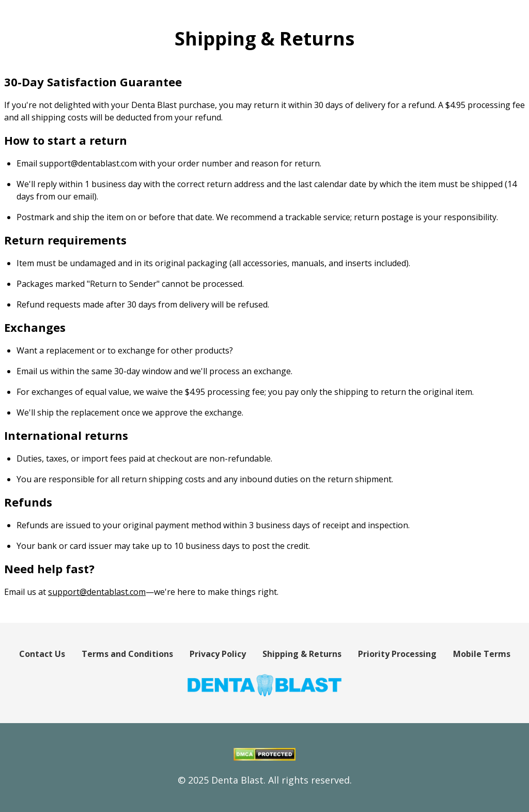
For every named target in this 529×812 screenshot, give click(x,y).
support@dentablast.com (97, 592)
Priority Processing (397, 654)
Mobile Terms (482, 654)
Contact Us (42, 654)
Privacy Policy (218, 654)
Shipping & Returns (302, 654)
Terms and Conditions (127, 654)
